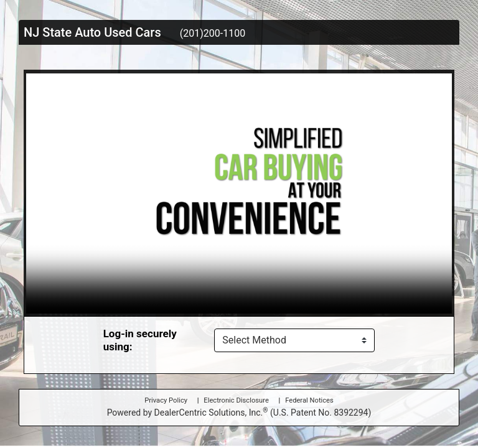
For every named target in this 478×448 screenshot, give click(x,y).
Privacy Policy (166, 400)
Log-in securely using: (140, 340)
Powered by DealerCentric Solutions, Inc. (239, 412)
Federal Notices (309, 400)
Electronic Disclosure (236, 400)
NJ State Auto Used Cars (92, 32)
